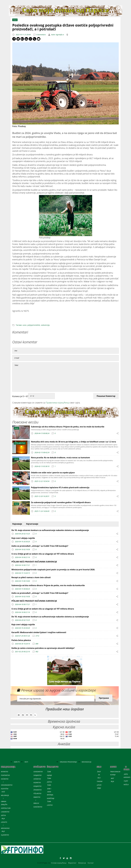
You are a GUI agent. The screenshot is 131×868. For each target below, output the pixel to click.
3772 (37, 636)
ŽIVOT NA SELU (99, 775)
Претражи (104, 698)
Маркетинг (72, 863)
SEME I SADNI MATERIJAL (50, 792)
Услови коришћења (59, 863)
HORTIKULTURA (6, 808)
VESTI (26, 762)
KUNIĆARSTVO (38, 807)
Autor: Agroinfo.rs (57, 35)
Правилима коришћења (58, 403)
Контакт (91, 863)
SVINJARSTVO (37, 775)
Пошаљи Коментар (106, 396)
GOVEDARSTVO (38, 772)
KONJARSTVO (37, 786)
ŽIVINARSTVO (37, 790)
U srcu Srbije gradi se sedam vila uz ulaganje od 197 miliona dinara (43, 554)
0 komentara (41, 35)
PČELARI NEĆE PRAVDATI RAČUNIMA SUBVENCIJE (34, 562)
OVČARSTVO (37, 779)
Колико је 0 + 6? (20, 396)
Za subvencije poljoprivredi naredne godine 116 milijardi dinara (61, 502)
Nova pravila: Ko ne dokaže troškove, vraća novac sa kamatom (60, 458)
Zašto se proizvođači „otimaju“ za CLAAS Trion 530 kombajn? (40, 546)
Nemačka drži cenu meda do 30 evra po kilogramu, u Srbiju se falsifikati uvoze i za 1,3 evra (74, 442)
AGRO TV (17, 762)
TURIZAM (99, 781)
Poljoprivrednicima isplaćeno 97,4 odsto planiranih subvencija (60, 487)
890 (37, 644)
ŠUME (49, 772)
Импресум (82, 863)
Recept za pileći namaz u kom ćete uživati (31, 577)
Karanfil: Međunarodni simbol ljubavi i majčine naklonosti (39, 632)
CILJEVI (126, 781)
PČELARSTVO (37, 794)
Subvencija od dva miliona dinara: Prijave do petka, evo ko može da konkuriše (68, 427)
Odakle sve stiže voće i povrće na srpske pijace (53, 473)
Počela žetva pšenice (21, 640)
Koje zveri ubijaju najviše (23, 538)
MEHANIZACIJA (86, 762)
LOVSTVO (50, 805)
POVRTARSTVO (5, 775)
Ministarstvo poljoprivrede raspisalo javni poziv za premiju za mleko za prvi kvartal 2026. (53, 570)
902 (37, 652)
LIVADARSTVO (5, 812)
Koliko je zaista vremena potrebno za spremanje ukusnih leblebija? (43, 648)
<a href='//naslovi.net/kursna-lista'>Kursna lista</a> (65, 736)
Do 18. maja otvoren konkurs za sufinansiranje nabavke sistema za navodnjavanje (50, 530)
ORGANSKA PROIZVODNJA (68, 762)
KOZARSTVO (37, 783)
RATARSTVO (4, 772)
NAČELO (126, 785)
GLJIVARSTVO (5, 835)
